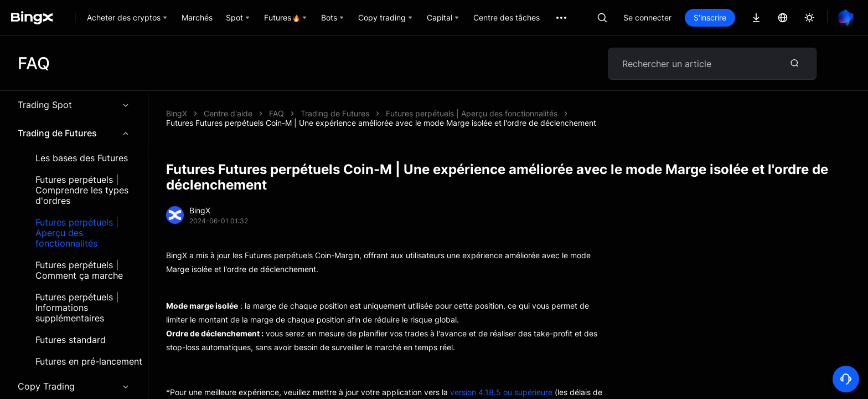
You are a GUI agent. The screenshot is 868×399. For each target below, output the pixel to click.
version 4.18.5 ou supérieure (501, 392)
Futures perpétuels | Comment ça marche (79, 270)
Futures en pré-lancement (89, 362)
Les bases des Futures (82, 158)
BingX (177, 113)
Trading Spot (74, 105)
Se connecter (647, 17)
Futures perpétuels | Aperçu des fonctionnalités (77, 233)
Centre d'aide (228, 113)
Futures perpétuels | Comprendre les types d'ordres (82, 190)
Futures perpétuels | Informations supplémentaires (77, 308)
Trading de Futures (74, 133)
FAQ (277, 113)
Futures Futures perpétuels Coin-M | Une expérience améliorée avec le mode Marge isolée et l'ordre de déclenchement (381, 123)
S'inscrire (710, 17)
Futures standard (71, 340)
